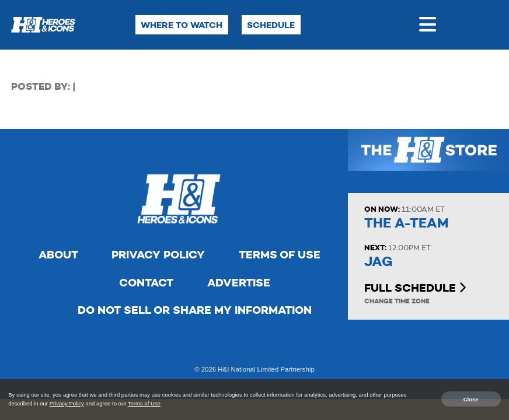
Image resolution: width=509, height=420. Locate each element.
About (58, 255)
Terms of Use (280, 255)
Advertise (239, 283)
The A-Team (407, 223)
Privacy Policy (158, 255)
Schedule (271, 25)
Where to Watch (182, 25)
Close (471, 399)
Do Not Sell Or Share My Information (195, 310)
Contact (146, 283)
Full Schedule (415, 288)
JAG (379, 262)
